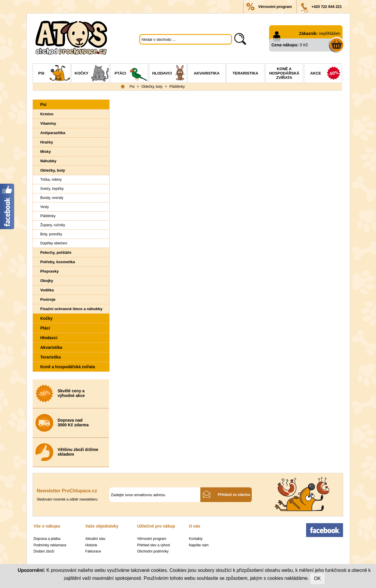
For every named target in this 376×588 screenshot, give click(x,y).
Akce (326, 74)
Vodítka (47, 290)
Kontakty (196, 539)
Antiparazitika (53, 133)
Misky (46, 152)
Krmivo (47, 114)
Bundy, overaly (52, 198)
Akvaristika (207, 73)
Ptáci (131, 74)
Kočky (92, 74)
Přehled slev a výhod (153, 545)
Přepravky (49, 271)
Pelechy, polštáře (56, 252)
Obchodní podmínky (153, 551)
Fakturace (93, 551)
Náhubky (48, 161)
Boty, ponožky (51, 234)
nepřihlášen (330, 33)
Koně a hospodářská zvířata (284, 73)
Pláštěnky (177, 87)
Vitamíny (48, 123)
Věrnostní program (275, 7)
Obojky (47, 281)
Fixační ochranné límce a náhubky (71, 309)
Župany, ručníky (53, 225)
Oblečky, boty (152, 87)
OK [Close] (317, 578)
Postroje (48, 299)
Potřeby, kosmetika (58, 262)
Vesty (45, 207)
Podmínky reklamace (50, 545)
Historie (91, 545)
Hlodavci (169, 74)
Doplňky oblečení (54, 243)
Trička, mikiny (51, 180)
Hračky (47, 142)
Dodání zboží (44, 551)
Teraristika (245, 73)
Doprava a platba (47, 539)
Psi (54, 74)
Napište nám (199, 545)
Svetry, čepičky (52, 189)
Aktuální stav (95, 539)
